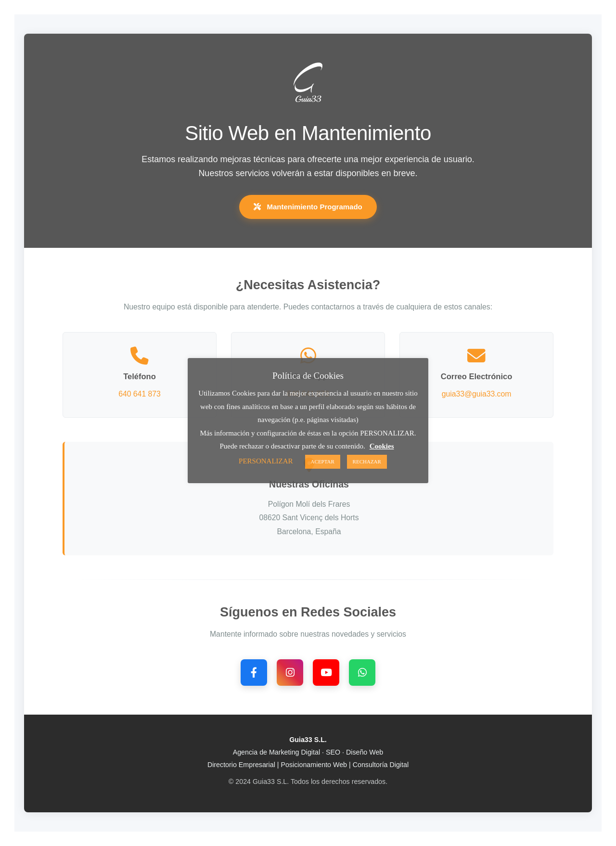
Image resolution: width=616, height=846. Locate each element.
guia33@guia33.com (477, 394)
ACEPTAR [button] (323, 461)
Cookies (382, 446)
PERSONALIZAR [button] (266, 461)
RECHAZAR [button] (367, 461)
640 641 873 (140, 394)
